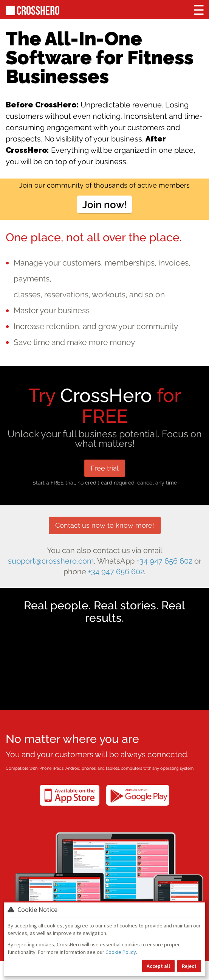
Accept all (158, 966)
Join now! (105, 204)
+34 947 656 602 (164, 561)
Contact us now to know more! (105, 525)
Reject (189, 966)
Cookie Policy (121, 952)
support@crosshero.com (51, 561)
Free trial (105, 468)
